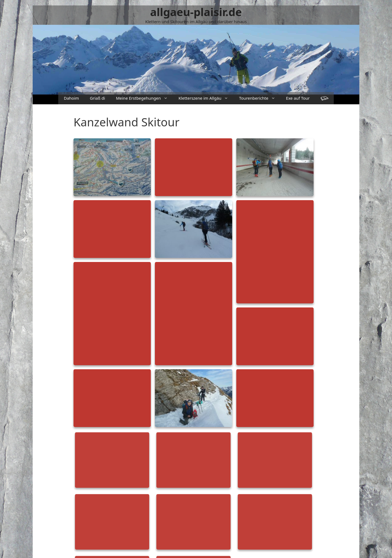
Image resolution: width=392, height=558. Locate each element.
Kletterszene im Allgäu (206, 98)
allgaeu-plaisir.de (196, 12)
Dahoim (71, 98)
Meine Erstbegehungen (145, 98)
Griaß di (97, 98)
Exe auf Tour (298, 98)
